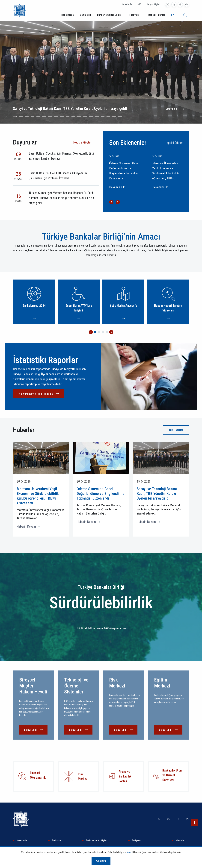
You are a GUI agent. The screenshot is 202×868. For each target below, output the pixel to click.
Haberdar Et (127, 4)
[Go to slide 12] (79, 117)
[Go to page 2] (99, 332)
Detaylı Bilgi (172, 109)
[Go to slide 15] (97, 117)
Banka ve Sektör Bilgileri (110, 15)
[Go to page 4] (107, 332)
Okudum (101, 861)
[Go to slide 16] (103, 117)
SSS (139, 4)
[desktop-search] (185, 15)
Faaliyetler (135, 15)
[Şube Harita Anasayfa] (123, 302)
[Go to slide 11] (73, 117)
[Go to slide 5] (38, 117)
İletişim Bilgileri (153, 4)
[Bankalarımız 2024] (34, 302)
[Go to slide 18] (114, 117)
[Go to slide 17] (108, 117)
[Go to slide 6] (44, 117)
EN (173, 15)
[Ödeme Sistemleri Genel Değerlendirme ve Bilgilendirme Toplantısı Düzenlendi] (126, 176)
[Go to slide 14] (91, 117)
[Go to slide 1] (15, 117)
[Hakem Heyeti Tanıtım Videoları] (168, 302)
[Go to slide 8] (56, 117)
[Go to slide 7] (50, 117)
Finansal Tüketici (156, 15)
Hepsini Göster (82, 142)
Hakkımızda (68, 15)
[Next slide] (196, 76)
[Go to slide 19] (120, 117)
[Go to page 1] (95, 332)
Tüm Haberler (176, 430)
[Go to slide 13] (85, 117)
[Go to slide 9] (62, 117)
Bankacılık (85, 15)
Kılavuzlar (180, 840)
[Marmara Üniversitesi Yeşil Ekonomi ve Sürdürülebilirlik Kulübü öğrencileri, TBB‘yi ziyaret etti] (169, 176)
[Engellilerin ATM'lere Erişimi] (79, 302)
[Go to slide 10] (68, 117)
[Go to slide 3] (27, 117)
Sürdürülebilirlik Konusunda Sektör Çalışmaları (99, 628)
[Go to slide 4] (33, 117)
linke (129, 852)
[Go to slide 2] (21, 117)
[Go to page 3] (103, 332)
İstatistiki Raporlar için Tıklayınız (35, 394)
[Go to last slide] (6, 76)
